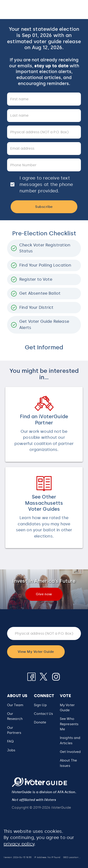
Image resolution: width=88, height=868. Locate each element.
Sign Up (40, 705)
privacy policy (19, 844)
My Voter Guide (67, 708)
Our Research (15, 716)
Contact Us (43, 714)
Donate (40, 722)
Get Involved (70, 752)
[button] (70, 724)
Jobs (11, 750)
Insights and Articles (70, 740)
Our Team (15, 705)
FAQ (10, 741)
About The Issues (68, 763)
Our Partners (14, 730)
